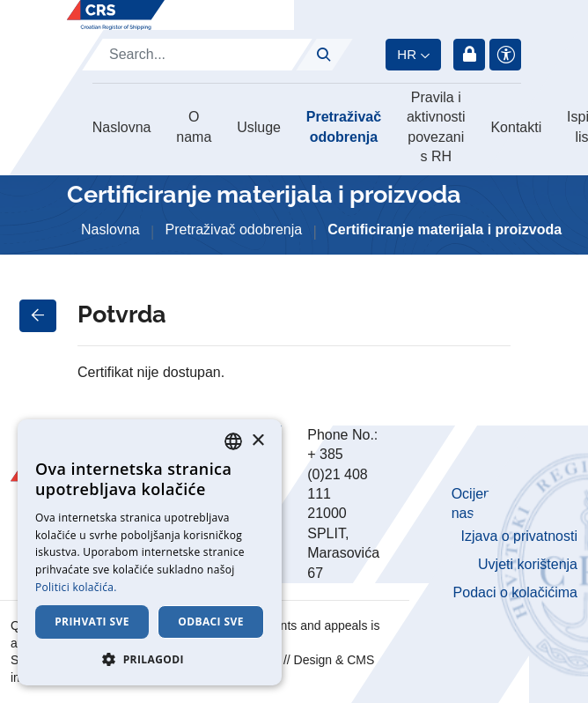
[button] (150, 659)
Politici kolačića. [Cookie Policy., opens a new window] (76, 587)
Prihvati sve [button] (92, 622)
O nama (194, 126)
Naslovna (122, 127)
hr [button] (407, 54)
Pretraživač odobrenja (344, 126)
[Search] (197, 55)
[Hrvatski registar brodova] (116, 15)
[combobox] (233, 441)
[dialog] (150, 552)
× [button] (257, 441)
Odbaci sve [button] (211, 622)
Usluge (259, 127)
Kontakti (516, 127)
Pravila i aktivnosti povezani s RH (436, 127)
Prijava (469, 55)
